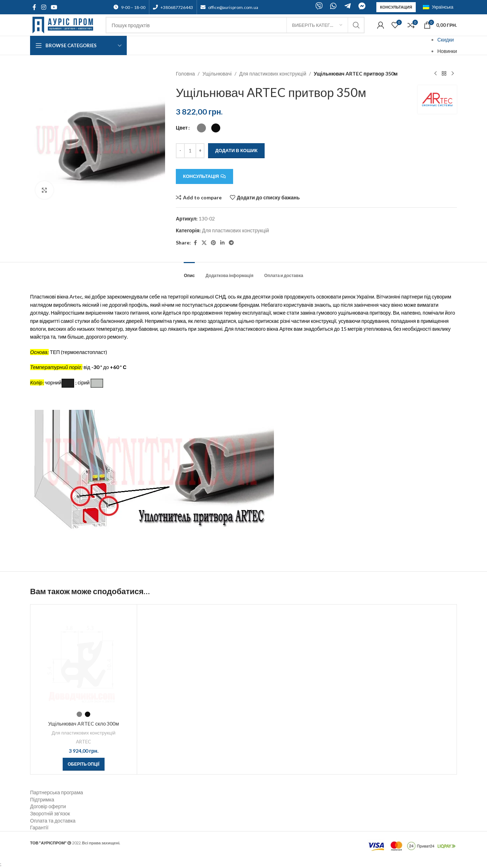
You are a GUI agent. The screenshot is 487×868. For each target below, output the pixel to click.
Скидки (445, 40)
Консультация (396, 7)
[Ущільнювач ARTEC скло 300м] (84, 658)
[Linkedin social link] (222, 243)
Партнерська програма (57, 792)
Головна (185, 74)
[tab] (189, 272)
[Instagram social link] (44, 7)
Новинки (447, 51)
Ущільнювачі (217, 74)
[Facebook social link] (34, 7)
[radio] (201, 128)
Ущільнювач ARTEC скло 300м (83, 724)
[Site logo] (64, 25)
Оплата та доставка (53, 821)
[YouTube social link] (54, 7)
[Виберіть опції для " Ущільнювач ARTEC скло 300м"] (84, 764)
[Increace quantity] (200, 151)
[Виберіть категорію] (317, 25)
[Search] (235, 25)
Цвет (182, 128)
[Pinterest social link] (213, 243)
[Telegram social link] (231, 243)
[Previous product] (435, 74)
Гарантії (39, 827)
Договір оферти (48, 806)
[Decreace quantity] (180, 151)
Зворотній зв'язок (50, 813)
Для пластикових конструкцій (273, 74)
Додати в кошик (236, 150)
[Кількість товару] (190, 151)
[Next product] (453, 74)
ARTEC (83, 742)
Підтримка (42, 799)
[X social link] (204, 243)
